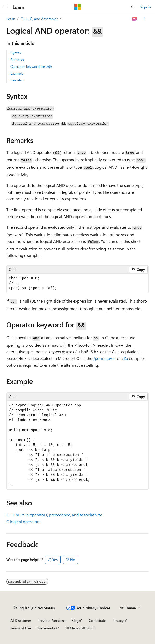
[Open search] (133, 7)
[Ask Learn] (135, 19)
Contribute (97, 620)
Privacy (118, 620)
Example (17, 73)
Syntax (16, 53)
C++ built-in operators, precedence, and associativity (54, 515)
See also (17, 80)
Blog (75, 620)
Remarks (17, 60)
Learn (11, 19)
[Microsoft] (78, 7)
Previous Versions (51, 620)
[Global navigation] (5, 7)
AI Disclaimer (21, 620)
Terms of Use (21, 628)
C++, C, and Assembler (39, 19)
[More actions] (144, 19)
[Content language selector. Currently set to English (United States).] (34, 608)
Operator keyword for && (31, 66)
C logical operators (23, 522)
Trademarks (46, 628)
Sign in (145, 7)
